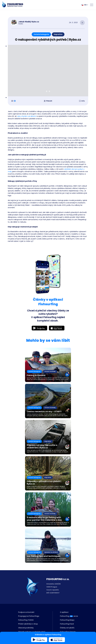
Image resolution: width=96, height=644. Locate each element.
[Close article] (82, 23)
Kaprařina (58, 34)
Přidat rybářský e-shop (28, 624)
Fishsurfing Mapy (67, 620)
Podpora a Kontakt (26, 612)
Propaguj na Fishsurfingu (29, 616)
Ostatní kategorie (41, 34)
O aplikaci (64, 612)
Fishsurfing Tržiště (26, 620)
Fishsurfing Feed (67, 624)
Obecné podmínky (26, 628)
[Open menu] (92, 5)
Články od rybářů (67, 628)
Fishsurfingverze (69, 616)
